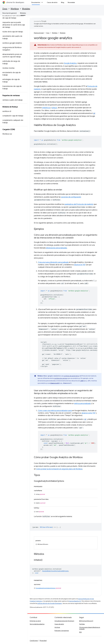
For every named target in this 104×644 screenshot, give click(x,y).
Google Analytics (70, 63)
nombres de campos (61, 378)
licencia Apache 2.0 (75, 601)
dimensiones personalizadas (56, 248)
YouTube (82, 624)
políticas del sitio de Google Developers (50, 603)
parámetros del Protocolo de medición (79, 204)
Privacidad (43, 641)
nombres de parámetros (71, 376)
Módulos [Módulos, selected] (23, 13)
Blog (63, 2)
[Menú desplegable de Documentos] (43, 2)
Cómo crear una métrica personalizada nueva (55, 411)
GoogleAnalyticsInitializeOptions (46, 588)
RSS (80, 632)
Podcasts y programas (62, 631)
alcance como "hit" (89, 413)
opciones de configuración (71, 197)
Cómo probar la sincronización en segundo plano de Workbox (59, 469)
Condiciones (34, 641)
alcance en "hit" (80, 265)
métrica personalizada (82, 404)
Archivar (57, 627)
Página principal (39, 33)
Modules (26, 9)
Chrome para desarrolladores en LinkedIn (90, 628)
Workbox (15, 9)
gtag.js (54, 108)
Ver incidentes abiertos (37, 624)
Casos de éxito (52, 2)
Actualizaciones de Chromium (64, 621)
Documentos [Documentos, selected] (36, 2)
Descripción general (9, 13)
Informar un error (35, 621)
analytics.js (46, 108)
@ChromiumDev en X (86, 621)
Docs (5, 9)
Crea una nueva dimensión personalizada (53, 262)
